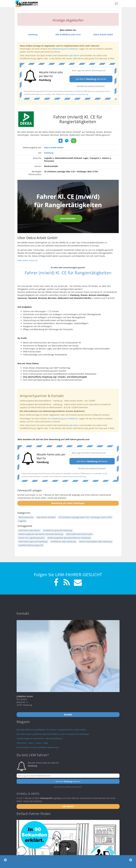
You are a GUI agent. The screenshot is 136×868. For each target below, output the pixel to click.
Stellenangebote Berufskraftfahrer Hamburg (69, 538)
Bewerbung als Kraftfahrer (65, 49)
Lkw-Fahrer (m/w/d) (46, 517)
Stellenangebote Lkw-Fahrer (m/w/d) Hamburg (41, 534)
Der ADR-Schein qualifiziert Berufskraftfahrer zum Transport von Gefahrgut (53, 734)
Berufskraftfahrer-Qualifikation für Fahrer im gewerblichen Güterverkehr (51, 730)
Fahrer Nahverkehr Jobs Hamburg (96, 542)
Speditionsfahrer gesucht (31, 545)
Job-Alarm (74, 55)
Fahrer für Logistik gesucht (31, 538)
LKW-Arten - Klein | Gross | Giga (32, 743)
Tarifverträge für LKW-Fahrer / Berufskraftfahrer (40, 738)
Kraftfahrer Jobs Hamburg (63, 542)
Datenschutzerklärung (79, 94)
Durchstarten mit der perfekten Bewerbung (37, 747)
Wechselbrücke (26, 517)
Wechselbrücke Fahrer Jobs (79, 534)
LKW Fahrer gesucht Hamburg (33, 542)
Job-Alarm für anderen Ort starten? (91, 86)
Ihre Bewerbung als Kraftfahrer (63, 419)
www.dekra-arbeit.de (28, 260)
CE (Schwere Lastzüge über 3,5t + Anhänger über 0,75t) (85, 517)
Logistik (22, 521)
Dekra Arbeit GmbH (54, 147)
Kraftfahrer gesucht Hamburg (58, 530)
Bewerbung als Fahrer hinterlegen (68, 503)
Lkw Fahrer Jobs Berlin (29, 530)
